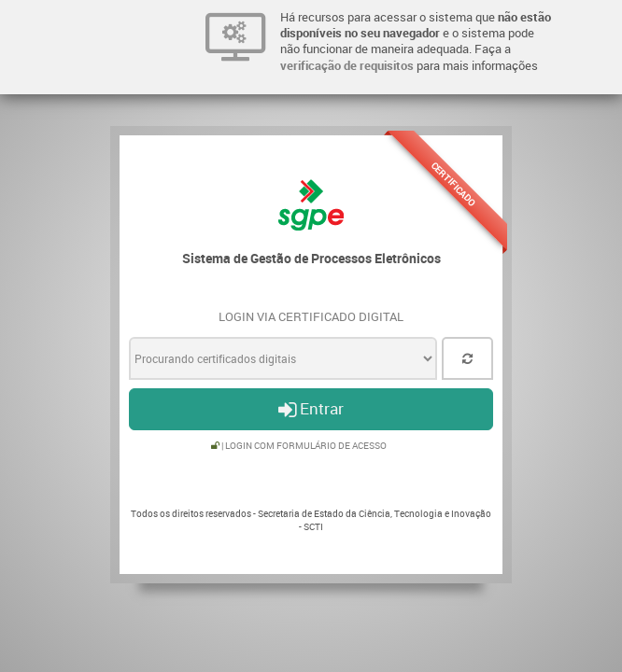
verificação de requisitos (347, 65)
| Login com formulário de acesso (299, 446)
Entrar (311, 408)
